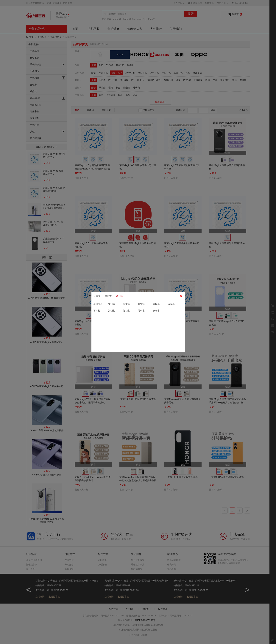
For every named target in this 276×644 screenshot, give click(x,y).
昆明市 (108, 296)
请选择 (119, 296)
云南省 (97, 296)
